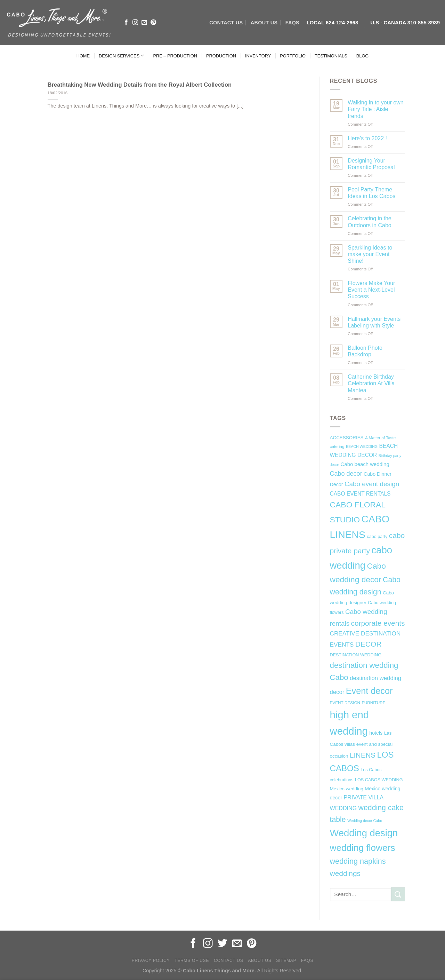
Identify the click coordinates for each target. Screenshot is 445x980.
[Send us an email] (144, 23)
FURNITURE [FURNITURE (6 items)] (374, 703)
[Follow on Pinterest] (153, 23)
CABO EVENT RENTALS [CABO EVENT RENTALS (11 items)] (360, 494)
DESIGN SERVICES (121, 56)
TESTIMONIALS (331, 56)
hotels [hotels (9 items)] (376, 733)
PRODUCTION (221, 56)
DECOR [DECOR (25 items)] (369, 644)
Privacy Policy (151, 961)
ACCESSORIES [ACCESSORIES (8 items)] (347, 438)
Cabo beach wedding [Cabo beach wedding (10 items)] (365, 464)
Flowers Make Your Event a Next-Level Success (371, 290)
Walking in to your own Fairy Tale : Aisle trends (375, 109)
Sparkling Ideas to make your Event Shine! (370, 254)
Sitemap (286, 961)
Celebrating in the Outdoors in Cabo (369, 222)
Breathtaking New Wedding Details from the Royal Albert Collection (140, 85)
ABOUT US (264, 23)
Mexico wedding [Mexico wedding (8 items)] (347, 789)
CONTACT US (226, 23)
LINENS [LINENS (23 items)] (363, 755)
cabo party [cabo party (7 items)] (377, 537)
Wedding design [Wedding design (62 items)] (364, 833)
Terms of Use (192, 961)
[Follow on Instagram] (135, 23)
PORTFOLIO (293, 56)
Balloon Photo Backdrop (365, 351)
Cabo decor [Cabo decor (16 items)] (346, 474)
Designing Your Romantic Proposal (371, 164)
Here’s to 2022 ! (367, 138)
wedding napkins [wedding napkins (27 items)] (358, 861)
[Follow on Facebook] (126, 23)
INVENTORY (258, 56)
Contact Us (229, 961)
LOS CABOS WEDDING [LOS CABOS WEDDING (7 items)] (379, 780)
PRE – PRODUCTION (175, 56)
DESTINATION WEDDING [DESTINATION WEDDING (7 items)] (356, 655)
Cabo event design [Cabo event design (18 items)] (372, 484)
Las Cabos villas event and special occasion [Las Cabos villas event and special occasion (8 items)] (361, 745)
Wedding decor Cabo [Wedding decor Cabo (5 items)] (365, 821)
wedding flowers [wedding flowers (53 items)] (363, 848)
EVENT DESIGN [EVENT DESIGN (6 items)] (345, 703)
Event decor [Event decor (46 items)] (369, 691)
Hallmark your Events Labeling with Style (374, 322)
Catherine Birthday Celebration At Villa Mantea (371, 383)
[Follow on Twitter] (222, 944)
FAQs (292, 23)
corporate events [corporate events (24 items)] (378, 623)
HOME (83, 56)
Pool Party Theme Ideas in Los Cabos (371, 193)
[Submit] (398, 894)
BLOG (363, 56)
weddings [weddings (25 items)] (345, 873)
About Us (260, 961)
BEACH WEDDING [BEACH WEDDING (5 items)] (362, 446)
